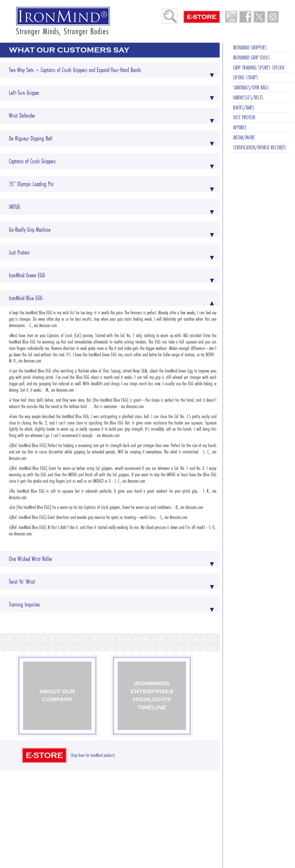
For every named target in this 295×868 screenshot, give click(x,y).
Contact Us (185, 812)
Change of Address (130, 830)
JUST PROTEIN (244, 79)
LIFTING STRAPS (246, 39)
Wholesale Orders (130, 821)
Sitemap (183, 821)
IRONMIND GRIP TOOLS (252, 19)
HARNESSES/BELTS (248, 59)
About (80, 830)
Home (81, 812)
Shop (80, 821)
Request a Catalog (130, 838)
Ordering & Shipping (132, 812)
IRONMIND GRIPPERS (250, 9)
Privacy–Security (189, 830)
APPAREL (240, 89)
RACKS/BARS (244, 69)
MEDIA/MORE (244, 99)
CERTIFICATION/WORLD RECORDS (259, 109)
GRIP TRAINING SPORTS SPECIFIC (259, 29)
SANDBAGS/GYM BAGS (251, 49)
